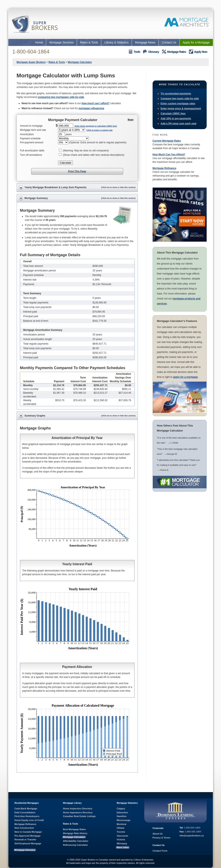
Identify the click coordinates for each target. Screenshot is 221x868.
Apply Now (198, 52)
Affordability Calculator (76, 841)
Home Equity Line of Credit (29, 820)
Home (39, 42)
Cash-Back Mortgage (26, 809)
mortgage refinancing (91, 108)
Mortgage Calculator (74, 837)
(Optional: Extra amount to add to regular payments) (98, 142)
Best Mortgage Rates (74, 829)
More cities (123, 847)
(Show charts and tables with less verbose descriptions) (93, 155)
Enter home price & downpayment (181, 109)
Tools (134, 52)
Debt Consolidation (25, 812)
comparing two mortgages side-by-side (61, 97)
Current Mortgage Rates (167, 141)
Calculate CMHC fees (173, 114)
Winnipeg (122, 843)
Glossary (151, 52)
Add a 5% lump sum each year (179, 124)
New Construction (24, 828)
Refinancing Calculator (75, 845)
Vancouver (122, 836)
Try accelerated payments (176, 94)
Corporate (158, 828)
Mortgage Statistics (127, 803)
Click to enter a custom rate (100, 130)
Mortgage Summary (77, 198)
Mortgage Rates (174, 52)
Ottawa (120, 828)
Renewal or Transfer (25, 840)
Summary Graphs (77, 416)
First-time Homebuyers (27, 816)
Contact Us (169, 42)
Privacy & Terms (161, 838)
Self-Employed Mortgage (28, 843)
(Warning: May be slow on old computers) (86, 151)
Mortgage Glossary (25, 850)
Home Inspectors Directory (78, 809)
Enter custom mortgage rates (178, 104)
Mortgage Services (61, 42)
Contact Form (160, 851)
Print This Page (77, 171)
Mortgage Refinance (165, 168)
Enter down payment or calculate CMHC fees (96, 126)
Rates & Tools (89, 42)
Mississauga (123, 820)
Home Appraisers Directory (78, 812)
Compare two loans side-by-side (180, 99)
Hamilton (122, 816)
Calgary (121, 809)
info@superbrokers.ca (192, 836)
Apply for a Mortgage (196, 42)
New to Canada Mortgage (28, 832)
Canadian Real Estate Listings (79, 816)
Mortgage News (145, 42)
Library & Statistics (116, 42)
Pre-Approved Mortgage (28, 836)
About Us (158, 834)
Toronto (121, 832)
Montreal (121, 824)
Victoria (121, 840)
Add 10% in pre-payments (176, 119)
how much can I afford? (95, 103)
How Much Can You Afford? (169, 155)
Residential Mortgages (27, 803)
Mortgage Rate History (75, 833)
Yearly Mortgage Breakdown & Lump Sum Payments (77, 188)
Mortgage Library (72, 803)
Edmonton (122, 812)
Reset (130, 120)
